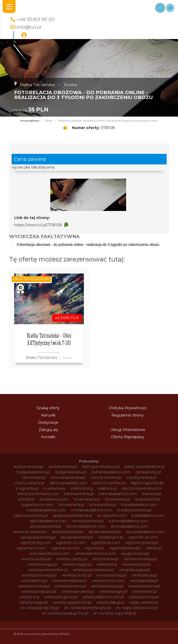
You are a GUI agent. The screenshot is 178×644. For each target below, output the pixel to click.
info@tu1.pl (29, 27)
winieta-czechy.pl (72, 559)
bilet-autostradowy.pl (101, 467)
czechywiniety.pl (29, 483)
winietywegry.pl (34, 602)
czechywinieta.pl (141, 478)
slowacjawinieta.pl (67, 532)
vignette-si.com (65, 548)
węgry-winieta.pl (144, 602)
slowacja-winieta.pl (30, 532)
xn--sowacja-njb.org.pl (40, 608)
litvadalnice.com (54, 499)
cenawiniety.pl (148, 472)
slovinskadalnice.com (130, 526)
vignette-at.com (143, 537)
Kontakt (48, 437)
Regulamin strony (128, 415)
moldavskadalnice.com (92, 510)
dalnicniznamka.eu (109, 483)
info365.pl (26, 499)
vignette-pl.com (106, 543)
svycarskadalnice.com (145, 532)
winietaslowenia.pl (144, 586)
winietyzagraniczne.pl (72, 602)
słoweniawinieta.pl (77, 537)
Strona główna (30, 121)
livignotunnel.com (37, 505)
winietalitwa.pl (144, 575)
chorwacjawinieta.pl (68, 478)
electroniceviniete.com (38, 494)
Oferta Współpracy (128, 437)
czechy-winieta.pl (106, 478)
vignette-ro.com (31, 548)
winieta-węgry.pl (77, 564)
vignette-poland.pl (141, 543)
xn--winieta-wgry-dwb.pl (115, 613)
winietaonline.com (108, 581)
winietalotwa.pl (34, 581)
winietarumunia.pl (34, 586)
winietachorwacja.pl (39, 575)
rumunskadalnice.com (129, 521)
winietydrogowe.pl (61, 597)
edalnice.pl (107, 488)
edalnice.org (82, 488)
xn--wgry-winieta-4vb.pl (137, 608)
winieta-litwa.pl (106, 559)
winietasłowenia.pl (78, 592)
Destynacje (48, 422)
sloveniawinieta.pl (46, 526)
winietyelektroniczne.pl (103, 597)
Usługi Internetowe (128, 430)
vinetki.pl (154, 548)
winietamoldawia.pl (69, 581)
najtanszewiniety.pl (30, 516)
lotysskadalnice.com (139, 505)
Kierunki (48, 415)
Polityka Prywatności (128, 408)
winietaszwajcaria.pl (39, 592)
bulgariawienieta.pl (34, 472)
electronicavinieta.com (142, 488)
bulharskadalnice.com (111, 472)
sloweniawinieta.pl (105, 532)
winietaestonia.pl (111, 575)
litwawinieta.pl (118, 499)
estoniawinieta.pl (79, 494)
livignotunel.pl (148, 499)
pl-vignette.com (112, 516)
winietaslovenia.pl (70, 586)
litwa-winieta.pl (87, 499)
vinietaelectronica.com (49, 554)
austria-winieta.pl (28, 467)
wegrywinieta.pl (135, 554)
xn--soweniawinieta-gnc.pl (87, 608)
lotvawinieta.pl (71, 505)
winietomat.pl (145, 592)
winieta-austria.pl (36, 559)
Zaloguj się (48, 430)
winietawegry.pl (113, 592)
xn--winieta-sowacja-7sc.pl (65, 613)
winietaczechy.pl (76, 575)
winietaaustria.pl (136, 564)
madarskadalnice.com (46, 510)
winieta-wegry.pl (43, 564)
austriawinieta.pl (63, 467)
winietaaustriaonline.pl (48, 570)
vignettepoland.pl (125, 548)
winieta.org (107, 564)
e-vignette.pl (27, 488)
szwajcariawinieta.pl (38, 537)
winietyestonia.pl (144, 597)
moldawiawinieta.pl (134, 510)
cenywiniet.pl (34, 478)
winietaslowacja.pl (107, 586)
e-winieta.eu (55, 488)
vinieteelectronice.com (95, 554)
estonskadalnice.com (118, 494)
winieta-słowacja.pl (140, 559)
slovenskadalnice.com (86, 526)
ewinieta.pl (151, 494)
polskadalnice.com (148, 516)
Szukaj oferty (48, 408)
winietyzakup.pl (110, 602)
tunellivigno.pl (111, 537)
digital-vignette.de (147, 483)
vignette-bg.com (35, 543)
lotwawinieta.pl (103, 505)
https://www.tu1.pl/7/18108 (38, 225)
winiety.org (29, 597)
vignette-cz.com (71, 543)
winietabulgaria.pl (135, 570)
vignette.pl (94, 548)
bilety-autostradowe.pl (145, 467)
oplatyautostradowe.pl (72, 516)
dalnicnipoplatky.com (68, 483)
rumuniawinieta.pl (88, 521)
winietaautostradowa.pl (93, 570)
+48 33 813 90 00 (36, 19)
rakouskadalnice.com (48, 521)
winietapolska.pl (144, 581)
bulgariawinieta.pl (71, 472)
